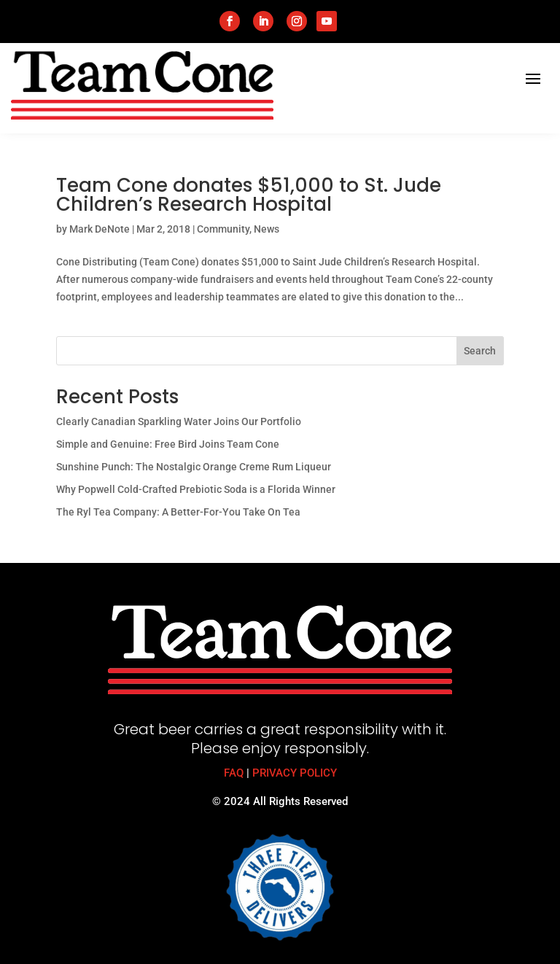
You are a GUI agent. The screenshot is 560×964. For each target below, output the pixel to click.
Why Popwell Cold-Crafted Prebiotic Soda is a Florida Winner (196, 489)
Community (223, 229)
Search (480, 351)
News (267, 229)
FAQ (234, 773)
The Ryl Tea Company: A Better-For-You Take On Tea (178, 512)
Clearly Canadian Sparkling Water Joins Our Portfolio (179, 421)
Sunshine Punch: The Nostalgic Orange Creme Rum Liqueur (194, 467)
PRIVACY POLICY (295, 773)
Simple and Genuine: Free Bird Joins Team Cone (168, 444)
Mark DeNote (100, 229)
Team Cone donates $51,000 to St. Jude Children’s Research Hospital (249, 195)
